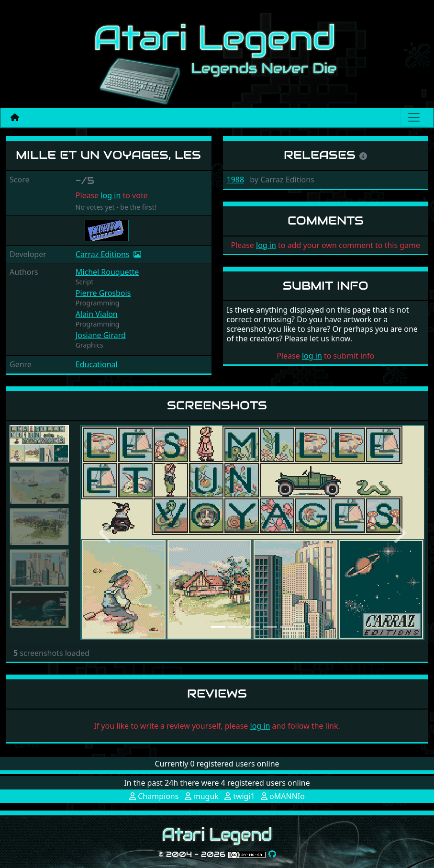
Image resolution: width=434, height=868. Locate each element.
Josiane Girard (101, 335)
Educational (97, 364)
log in (111, 195)
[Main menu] (414, 117)
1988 (236, 180)
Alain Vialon (97, 314)
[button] (106, 533)
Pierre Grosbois (103, 293)
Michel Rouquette (107, 272)
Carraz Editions (103, 254)
